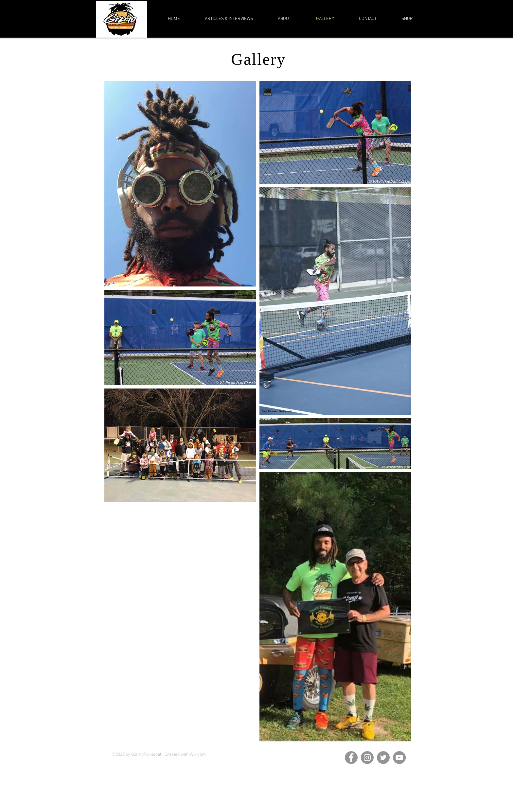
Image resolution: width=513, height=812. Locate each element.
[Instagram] (367, 758)
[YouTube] (399, 758)
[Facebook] (351, 758)
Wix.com (198, 755)
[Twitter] (383, 758)
